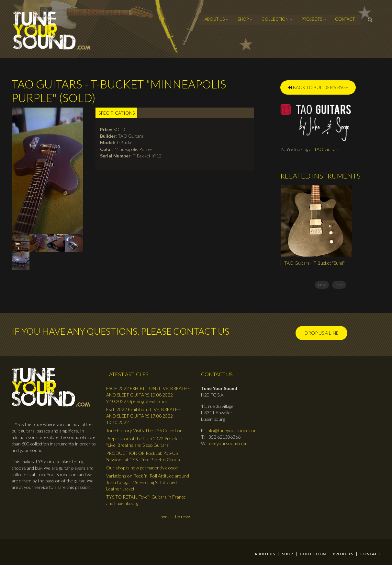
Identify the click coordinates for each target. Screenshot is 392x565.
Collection (275, 19)
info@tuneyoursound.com (232, 430)
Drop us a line (322, 333)
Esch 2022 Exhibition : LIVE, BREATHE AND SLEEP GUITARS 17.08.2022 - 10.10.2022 (144, 416)
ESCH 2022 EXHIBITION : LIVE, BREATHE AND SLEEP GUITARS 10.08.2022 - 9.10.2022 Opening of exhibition (148, 395)
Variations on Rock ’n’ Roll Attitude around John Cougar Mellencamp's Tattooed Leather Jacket (148, 482)
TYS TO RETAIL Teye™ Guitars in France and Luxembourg (146, 500)
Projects (312, 19)
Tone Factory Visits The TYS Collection (144, 430)
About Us (215, 19)
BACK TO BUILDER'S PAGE (318, 87)
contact (345, 19)
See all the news (176, 516)
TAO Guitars (327, 149)
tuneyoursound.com (227, 443)
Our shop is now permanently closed (142, 468)
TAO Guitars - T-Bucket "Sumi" (314, 263)
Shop (243, 19)
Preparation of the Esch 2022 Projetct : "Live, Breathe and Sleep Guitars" (144, 442)
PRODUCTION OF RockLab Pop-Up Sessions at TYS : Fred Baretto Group (143, 456)
